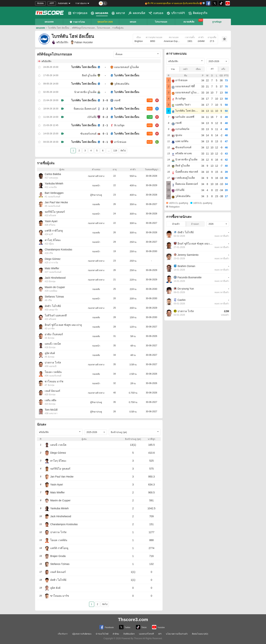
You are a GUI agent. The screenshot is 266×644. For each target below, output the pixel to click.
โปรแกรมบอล (161, 22)
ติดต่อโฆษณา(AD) (200, 634)
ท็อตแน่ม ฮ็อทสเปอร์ (85, 109)
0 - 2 (105, 117)
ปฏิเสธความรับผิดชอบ (82, 634)
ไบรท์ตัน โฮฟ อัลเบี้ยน (84, 67)
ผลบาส (118, 13)
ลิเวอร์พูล (119, 125)
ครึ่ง (223, 69)
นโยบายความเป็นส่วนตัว (177, 634)
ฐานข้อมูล (217, 22)
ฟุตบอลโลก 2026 (105, 22)
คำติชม (116, 634)
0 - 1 (105, 134)
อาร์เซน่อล (120, 142)
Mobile (40, 3)
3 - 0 (105, 100)
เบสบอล (156, 13)
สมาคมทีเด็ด (189, 22)
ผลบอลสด (99, 13)
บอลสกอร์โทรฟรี (146, 634)
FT (212, 69)
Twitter (125, 627)
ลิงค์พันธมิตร (129, 634)
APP (52, 3)
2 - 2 (105, 109)
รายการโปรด (77, 22)
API (160, 634)
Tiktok (141, 627)
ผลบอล (133, 22)
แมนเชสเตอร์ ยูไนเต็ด (127, 67)
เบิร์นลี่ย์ (92, 117)
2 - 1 (105, 125)
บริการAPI (176, 13)
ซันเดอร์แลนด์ (88, 134)
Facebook (106, 627)
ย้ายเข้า (176, 224)
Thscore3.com (133, 620)
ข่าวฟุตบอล (78, 13)
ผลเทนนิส (137, 13)
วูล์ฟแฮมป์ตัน (122, 84)
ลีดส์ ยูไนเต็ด (89, 75)
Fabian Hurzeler (82, 42)
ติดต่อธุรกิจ (198, 13)
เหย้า (185, 69)
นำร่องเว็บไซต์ (102, 634)
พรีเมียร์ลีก (60, 42)
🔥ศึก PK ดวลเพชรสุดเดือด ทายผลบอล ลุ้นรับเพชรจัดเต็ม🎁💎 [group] (175, 3)
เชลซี (117, 100)
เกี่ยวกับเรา (63, 634)
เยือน (198, 69)
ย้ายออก (195, 224)
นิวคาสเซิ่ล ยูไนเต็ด (85, 92)
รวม (173, 69)
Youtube (158, 627)
